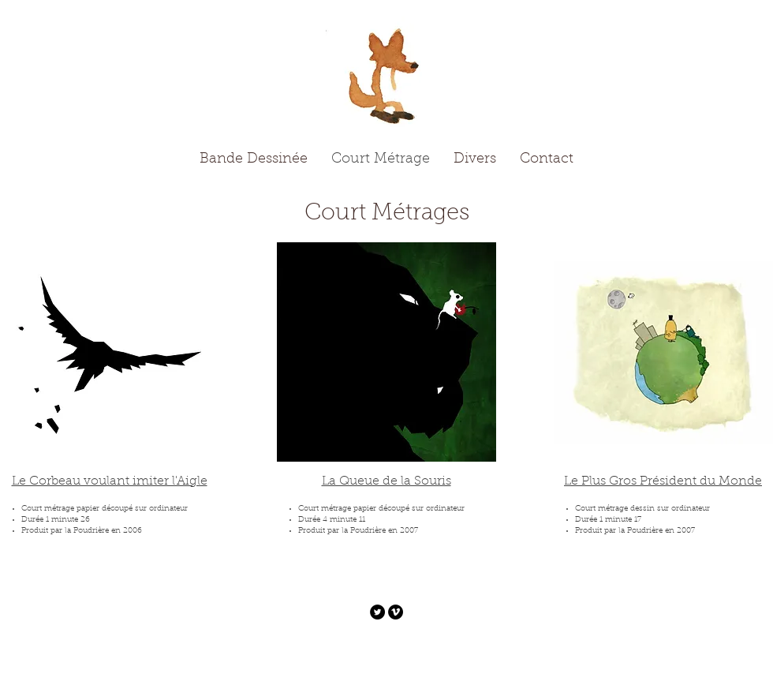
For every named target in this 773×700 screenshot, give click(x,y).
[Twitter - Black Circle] (377, 612)
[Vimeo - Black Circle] (396, 612)
